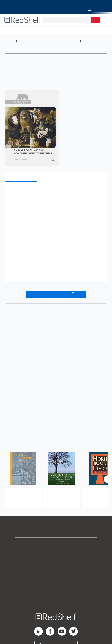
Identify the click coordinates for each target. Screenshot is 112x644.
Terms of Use (56, 573)
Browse (24, 41)
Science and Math (85, 30)
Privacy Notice (56, 564)
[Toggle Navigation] (104, 20)
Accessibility (56, 592)
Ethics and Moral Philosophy (91, 45)
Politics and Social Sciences (43, 45)
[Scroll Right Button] (108, 479)
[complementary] (56, 471)
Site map (56, 602)
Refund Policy (56, 583)
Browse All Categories (22, 30)
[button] (55, 192)
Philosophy (70, 41)
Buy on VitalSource (56, 294)
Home (10, 41)
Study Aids (58, 30)
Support (56, 554)
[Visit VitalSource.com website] (56, 7)
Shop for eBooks (56, 545)
